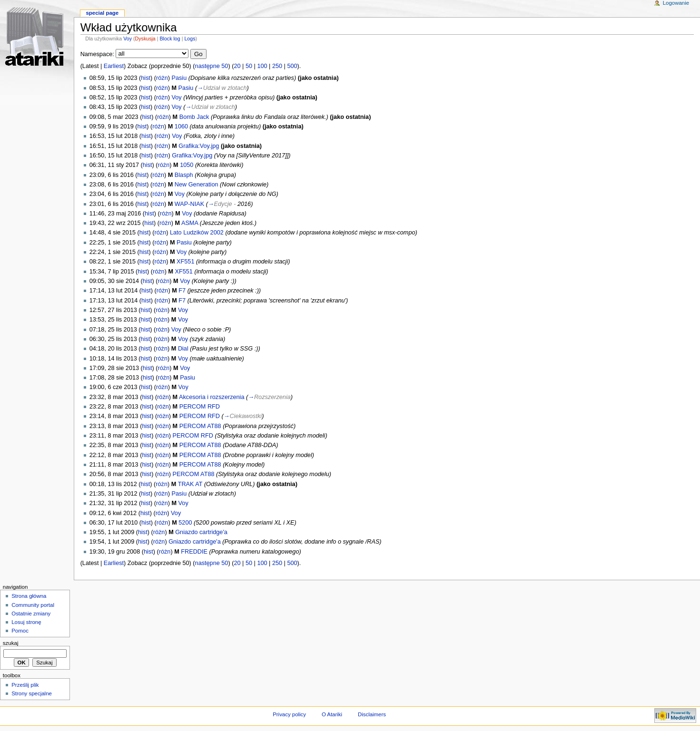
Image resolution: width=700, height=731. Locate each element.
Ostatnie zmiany (31, 614)
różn (162, 78)
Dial (183, 349)
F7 (182, 291)
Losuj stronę (26, 622)
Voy (128, 39)
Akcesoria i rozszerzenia (212, 397)
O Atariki (332, 714)
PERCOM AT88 (200, 426)
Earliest (114, 66)
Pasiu (179, 78)
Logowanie (676, 3)
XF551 (185, 262)
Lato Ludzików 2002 (197, 233)
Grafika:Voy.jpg (199, 146)
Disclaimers (372, 714)
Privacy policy (289, 714)
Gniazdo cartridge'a (201, 532)
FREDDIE (194, 552)
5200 (185, 523)
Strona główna (29, 596)
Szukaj (11, 643)
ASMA (190, 223)
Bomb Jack (194, 117)
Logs (190, 39)
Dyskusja (145, 39)
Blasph (184, 175)
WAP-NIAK (189, 204)
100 (262, 66)
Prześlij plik (25, 685)
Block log (170, 39)
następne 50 (212, 66)
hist (146, 78)
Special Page (102, 13)
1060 (181, 127)
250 (277, 66)
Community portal (33, 605)
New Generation (197, 185)
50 (249, 66)
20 (237, 66)
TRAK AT (190, 484)
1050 (187, 165)
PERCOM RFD (200, 407)
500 (292, 66)
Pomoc (20, 631)
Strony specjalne (32, 693)
